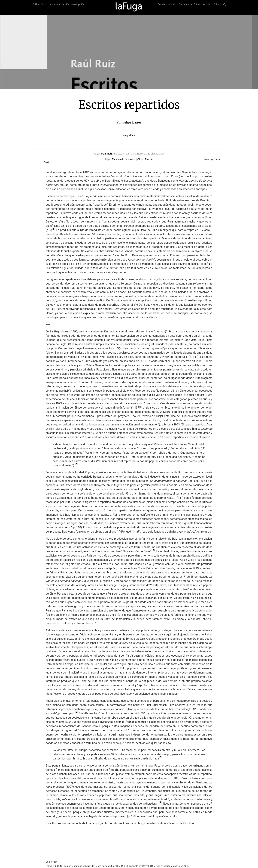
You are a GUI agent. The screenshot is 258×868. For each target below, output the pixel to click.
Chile (140, 159)
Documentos (186, 4)
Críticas (218, 4)
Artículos (173, 4)
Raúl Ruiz (107, 154)
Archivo (54, 4)
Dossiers (162, 4)
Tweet (46, 162)
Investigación (78, 4)
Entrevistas (199, 4)
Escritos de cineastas (124, 159)
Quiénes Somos (41, 4)
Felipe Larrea (132, 122)
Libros (210, 4)
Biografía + (129, 135)
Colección (64, 4)
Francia (149, 159)
